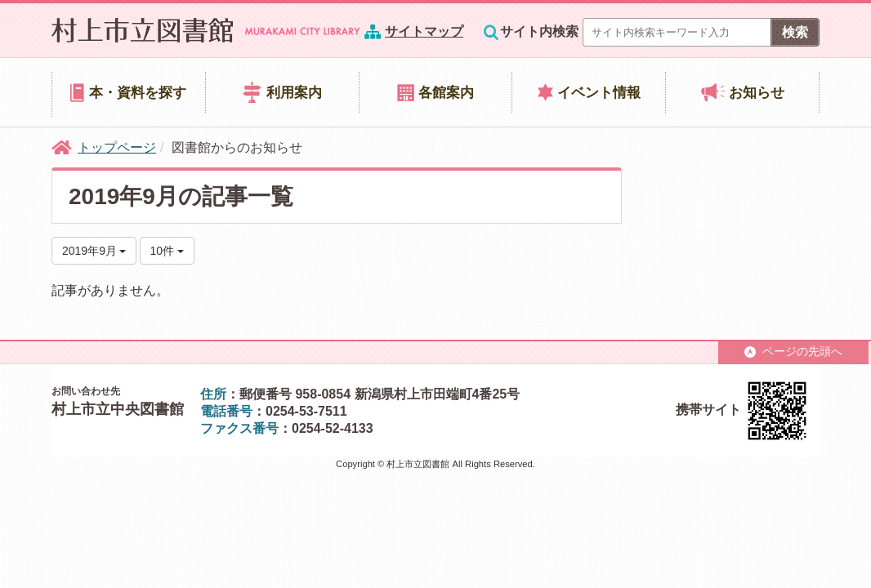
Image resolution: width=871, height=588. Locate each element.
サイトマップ (424, 31)
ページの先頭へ (793, 351)
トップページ (117, 147)
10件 (167, 251)
